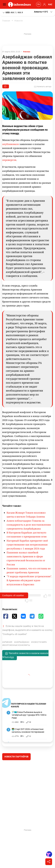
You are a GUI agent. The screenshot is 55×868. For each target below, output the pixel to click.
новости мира (39, 642)
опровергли (9, 160)
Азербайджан (22, 642)
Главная (6, 21)
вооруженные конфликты (17, 645)
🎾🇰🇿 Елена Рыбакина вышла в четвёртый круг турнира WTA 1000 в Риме (29, 715)
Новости (18, 21)
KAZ (50, 4)
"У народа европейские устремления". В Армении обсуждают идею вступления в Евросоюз (29, 580)
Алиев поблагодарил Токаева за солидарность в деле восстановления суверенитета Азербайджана (29, 525)
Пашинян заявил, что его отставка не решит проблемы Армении (29, 570)
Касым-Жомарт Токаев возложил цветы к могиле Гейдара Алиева (26, 515)
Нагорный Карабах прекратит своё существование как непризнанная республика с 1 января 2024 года (27, 545)
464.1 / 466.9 (13, 13)
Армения (8, 642)
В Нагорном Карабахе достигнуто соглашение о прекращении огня (27, 535)
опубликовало (11, 144)
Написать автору (43, 87)
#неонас (27, 52)
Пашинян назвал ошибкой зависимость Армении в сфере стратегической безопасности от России (26, 559)
